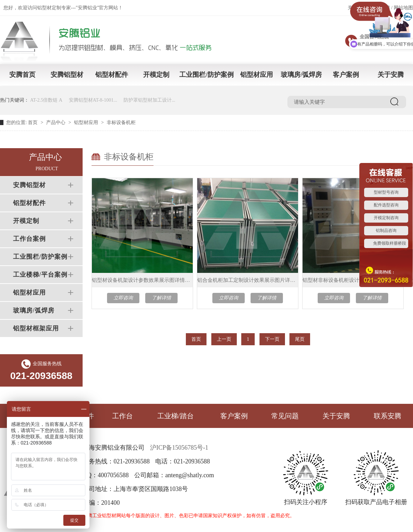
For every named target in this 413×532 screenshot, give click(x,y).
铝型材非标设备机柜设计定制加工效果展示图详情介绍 (353, 280)
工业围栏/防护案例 (206, 75)
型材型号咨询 (386, 192)
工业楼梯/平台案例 (40, 275)
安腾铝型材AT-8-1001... (93, 100)
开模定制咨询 (386, 218)
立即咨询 (123, 298)
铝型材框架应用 (36, 328)
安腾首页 (22, 75)
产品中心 (56, 122)
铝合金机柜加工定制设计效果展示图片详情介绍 (248, 280)
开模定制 (156, 75)
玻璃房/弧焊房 (301, 75)
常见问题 (285, 416)
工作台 (123, 416)
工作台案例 (29, 239)
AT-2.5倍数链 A (46, 100)
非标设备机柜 (121, 122)
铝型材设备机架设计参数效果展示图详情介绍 (142, 280)
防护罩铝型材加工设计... (150, 100)
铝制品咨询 (386, 231)
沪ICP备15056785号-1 (179, 448)
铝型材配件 (112, 75)
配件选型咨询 (386, 205)
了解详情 (161, 298)
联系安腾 (388, 416)
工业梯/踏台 (176, 416)
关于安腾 (391, 75)
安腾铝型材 (67, 75)
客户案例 (346, 75)
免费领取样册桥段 (390, 243)
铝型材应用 (257, 75)
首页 (33, 122)
